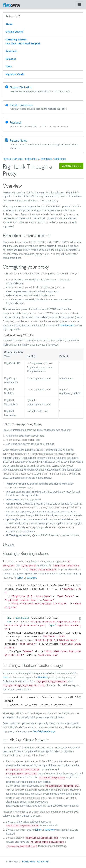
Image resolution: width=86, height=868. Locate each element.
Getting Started (14, 32)
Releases (11, 59)
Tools (9, 66)
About (9, 24)
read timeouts (67, 325)
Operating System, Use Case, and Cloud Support (23, 42)
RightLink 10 (32, 159)
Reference (11, 51)
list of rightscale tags (44, 731)
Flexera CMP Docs (13, 159)
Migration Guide (15, 74)
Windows (32, 578)
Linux (20, 578)
